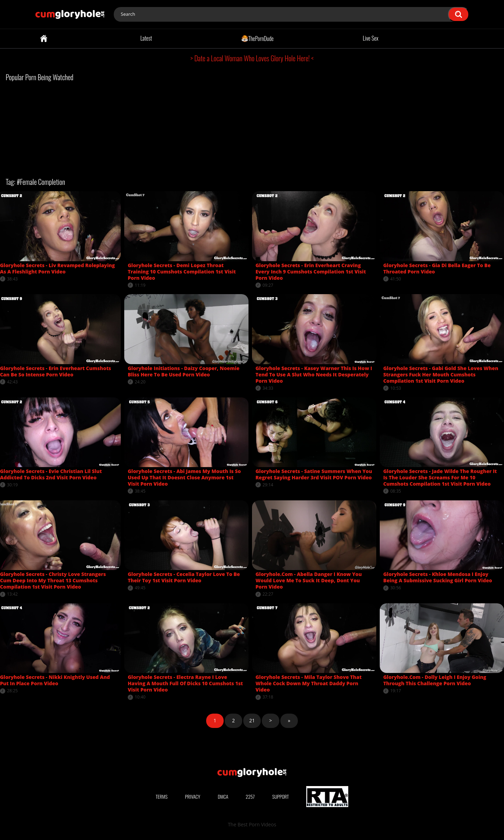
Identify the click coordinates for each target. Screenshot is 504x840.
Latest (146, 38)
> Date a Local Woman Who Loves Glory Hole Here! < (252, 58)
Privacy (193, 796)
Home (44, 39)
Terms (162, 796)
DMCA (223, 796)
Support (281, 796)
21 (252, 720)
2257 (250, 796)
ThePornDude (257, 38)
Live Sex (371, 38)
